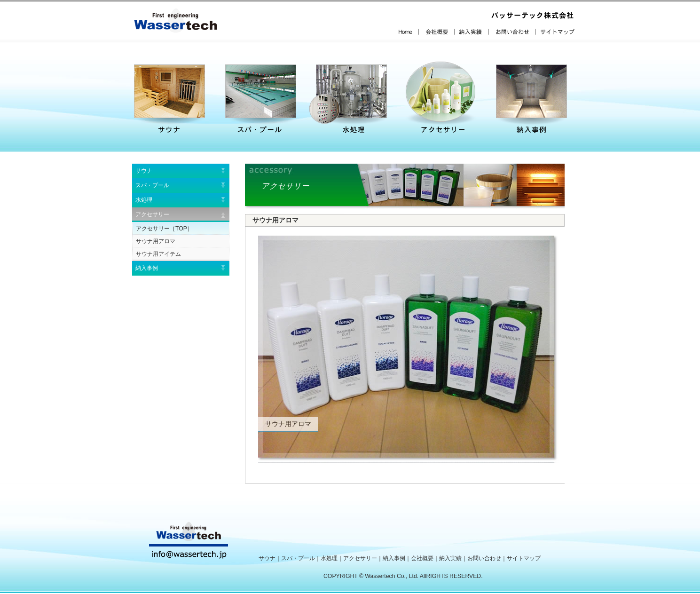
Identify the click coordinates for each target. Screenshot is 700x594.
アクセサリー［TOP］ (164, 229)
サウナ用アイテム (158, 254)
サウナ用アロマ (156, 241)
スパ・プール (298, 558)
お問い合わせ (484, 558)
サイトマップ (524, 558)
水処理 (329, 558)
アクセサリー (360, 558)
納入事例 (394, 558)
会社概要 (422, 558)
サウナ (264, 558)
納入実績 (450, 558)
